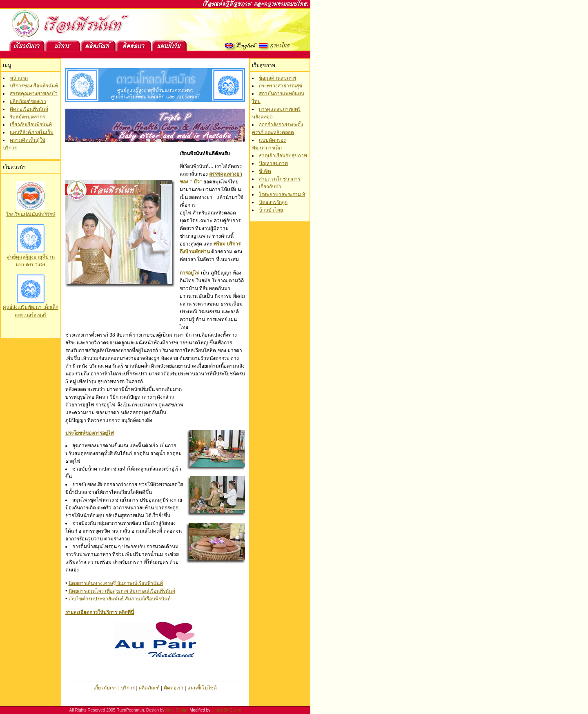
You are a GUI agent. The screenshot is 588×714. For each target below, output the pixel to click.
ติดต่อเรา (174, 688)
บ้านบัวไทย (271, 210)
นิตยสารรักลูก (273, 202)
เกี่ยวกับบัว (270, 187)
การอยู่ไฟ (190, 273)
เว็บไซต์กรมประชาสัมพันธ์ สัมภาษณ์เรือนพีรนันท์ (120, 599)
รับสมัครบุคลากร (27, 117)
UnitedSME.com (226, 710)
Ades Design (177, 710)
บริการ (128, 688)
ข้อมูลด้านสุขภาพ (277, 78)
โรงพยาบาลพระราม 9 (282, 194)
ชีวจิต (265, 171)
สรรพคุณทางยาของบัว (34, 94)
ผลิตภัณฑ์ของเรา (28, 101)
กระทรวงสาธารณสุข (281, 86)
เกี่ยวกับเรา (105, 688)
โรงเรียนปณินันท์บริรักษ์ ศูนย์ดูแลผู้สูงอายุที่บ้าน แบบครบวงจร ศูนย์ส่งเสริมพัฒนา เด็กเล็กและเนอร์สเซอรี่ (30, 262)
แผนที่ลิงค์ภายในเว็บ (32, 132)
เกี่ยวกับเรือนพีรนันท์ (31, 125)
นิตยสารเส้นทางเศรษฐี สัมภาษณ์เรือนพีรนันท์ (116, 583)
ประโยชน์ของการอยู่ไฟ (90, 433)
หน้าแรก (19, 78)
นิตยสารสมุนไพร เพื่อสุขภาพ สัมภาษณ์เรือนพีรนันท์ (122, 591)
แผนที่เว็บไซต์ (202, 688)
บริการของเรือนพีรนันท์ (34, 86)
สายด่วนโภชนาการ (280, 179)
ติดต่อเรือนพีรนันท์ (29, 109)
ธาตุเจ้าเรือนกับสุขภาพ (283, 156)
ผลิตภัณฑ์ (149, 688)
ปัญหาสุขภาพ (273, 163)
